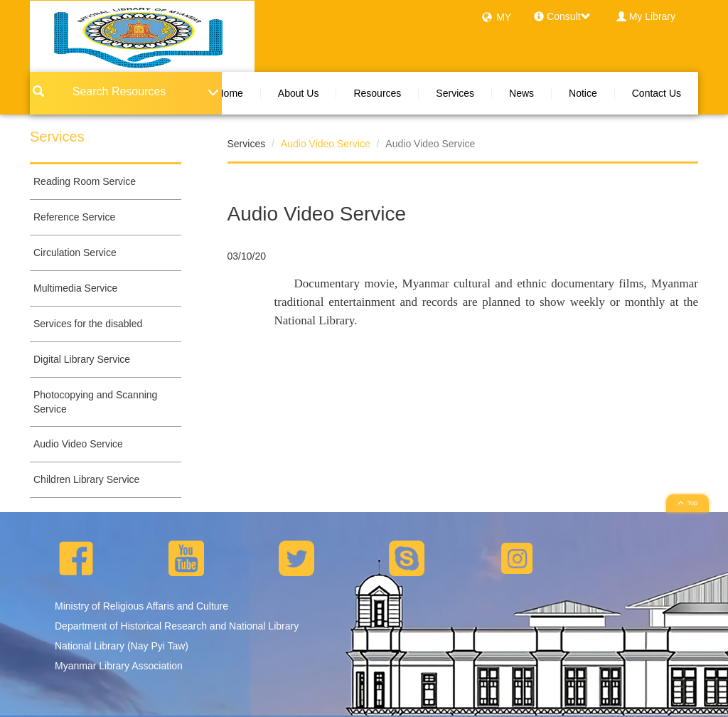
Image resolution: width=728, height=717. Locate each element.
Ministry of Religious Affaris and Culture (141, 606)
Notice (583, 93)
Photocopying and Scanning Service (95, 402)
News (521, 93)
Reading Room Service (85, 181)
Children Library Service (86, 479)
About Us (299, 93)
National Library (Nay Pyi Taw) (122, 646)
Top (687, 503)
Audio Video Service (78, 444)
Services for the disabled (88, 324)
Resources (377, 93)
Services (455, 93)
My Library (652, 16)
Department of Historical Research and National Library (177, 626)
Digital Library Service (82, 359)
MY (504, 17)
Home (229, 93)
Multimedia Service (75, 288)
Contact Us (657, 93)
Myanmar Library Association (119, 666)
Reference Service (74, 217)
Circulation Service (75, 253)
